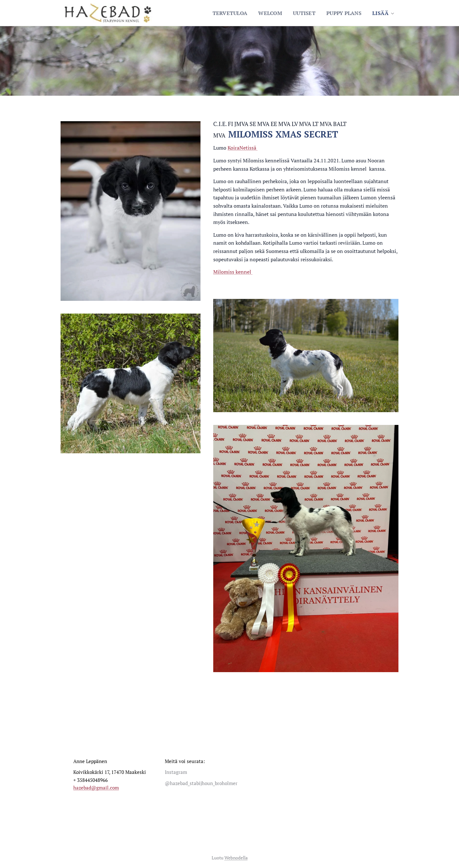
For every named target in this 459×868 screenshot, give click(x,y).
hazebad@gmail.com (96, 788)
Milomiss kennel (233, 272)
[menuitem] (225, 13)
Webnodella (236, 858)
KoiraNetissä (243, 148)
